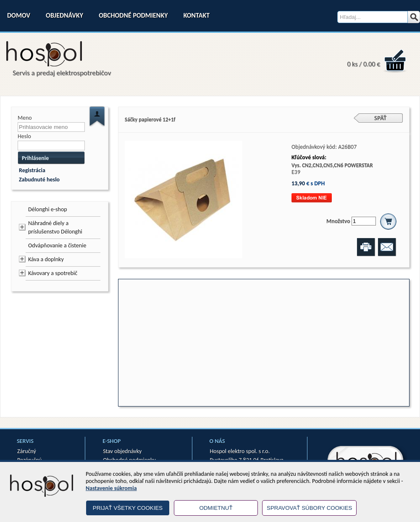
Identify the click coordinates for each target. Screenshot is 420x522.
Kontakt (197, 15)
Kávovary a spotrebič (53, 273)
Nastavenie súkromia (111, 488)
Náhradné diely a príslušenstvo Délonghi (55, 227)
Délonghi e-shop (48, 209)
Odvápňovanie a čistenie (57, 245)
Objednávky (64, 15)
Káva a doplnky (46, 259)
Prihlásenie (35, 158)
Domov (19, 15)
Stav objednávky (122, 451)
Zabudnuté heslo (39, 180)
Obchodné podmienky (133, 15)
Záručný (27, 451)
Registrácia (32, 170)
